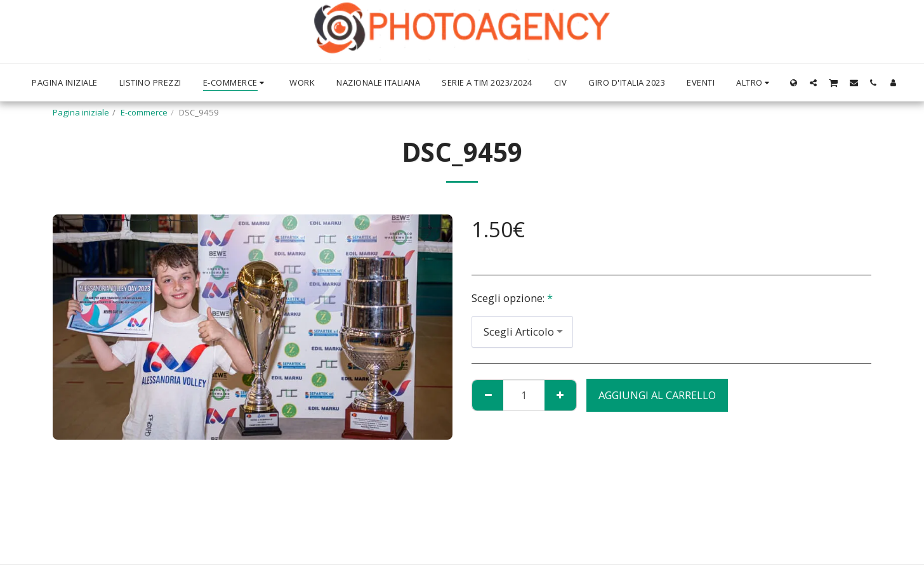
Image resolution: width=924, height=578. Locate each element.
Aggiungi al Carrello (657, 395)
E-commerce (144, 112)
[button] (813, 82)
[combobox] (522, 332)
